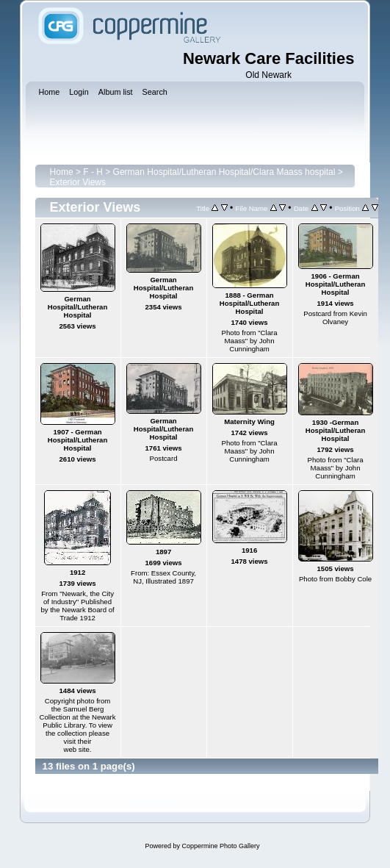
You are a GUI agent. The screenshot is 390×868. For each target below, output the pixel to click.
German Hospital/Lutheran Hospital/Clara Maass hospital (224, 172)
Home (62, 172)
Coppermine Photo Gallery (220, 846)
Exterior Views (78, 182)
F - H (93, 172)
